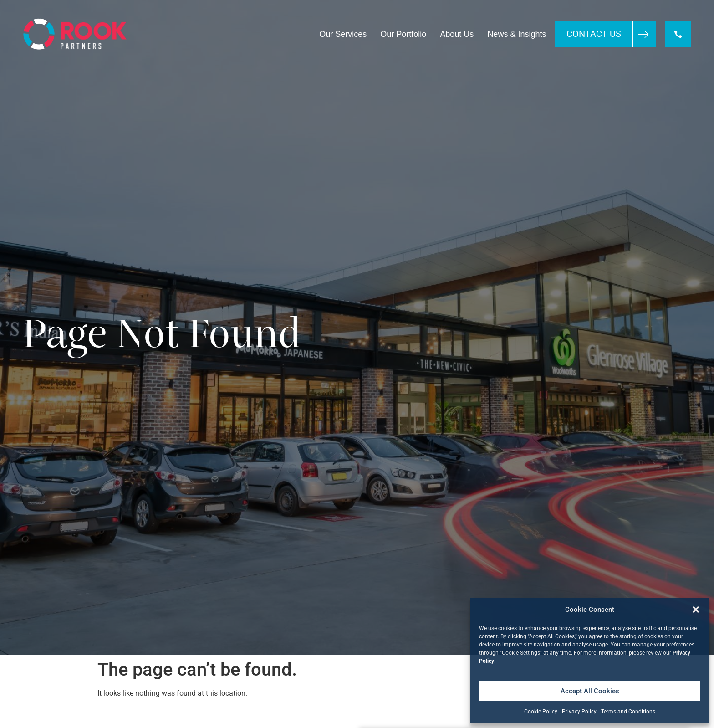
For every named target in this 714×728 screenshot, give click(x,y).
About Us (457, 34)
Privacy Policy (579, 712)
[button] (696, 610)
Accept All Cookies (590, 691)
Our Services (343, 34)
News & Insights (517, 34)
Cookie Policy (541, 712)
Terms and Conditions (628, 712)
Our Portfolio (403, 34)
